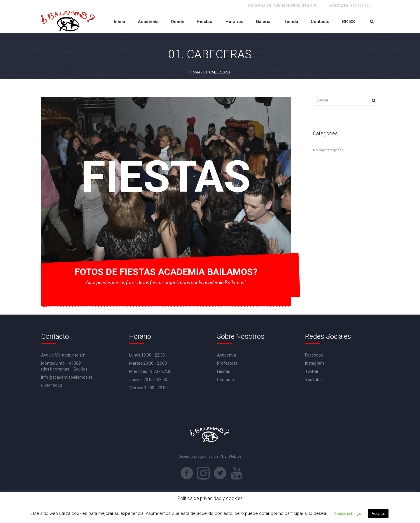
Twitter (312, 371)
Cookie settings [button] (348, 514)
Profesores (227, 363)
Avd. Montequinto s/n (295, 6)
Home (195, 72)
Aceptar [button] (378, 514)
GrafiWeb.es (231, 456)
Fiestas (224, 371)
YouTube (313, 380)
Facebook (314, 355)
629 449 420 (360, 6)
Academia (226, 355)
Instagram (315, 363)
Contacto (225, 380)
